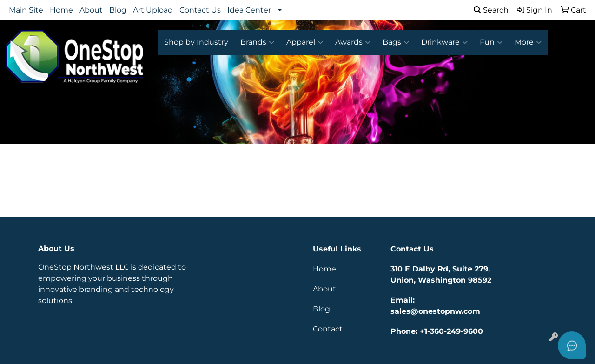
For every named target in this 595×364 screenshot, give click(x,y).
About (91, 10)
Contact (328, 329)
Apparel (305, 42)
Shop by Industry (196, 42)
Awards (353, 42)
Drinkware (444, 42)
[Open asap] (572, 345)
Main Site (26, 10)
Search (491, 10)
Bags (396, 42)
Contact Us (200, 10)
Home (61, 10)
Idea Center (249, 10)
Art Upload (153, 10)
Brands (257, 42)
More (528, 42)
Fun (491, 42)
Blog (118, 10)
